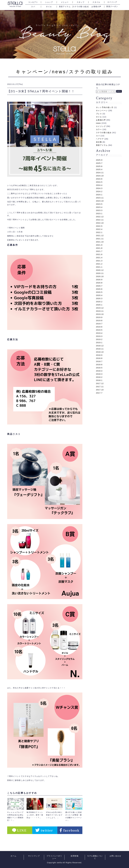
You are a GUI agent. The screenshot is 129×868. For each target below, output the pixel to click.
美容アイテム (65, 7)
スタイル (96, 2)
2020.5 (99, 292)
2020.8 (99, 283)
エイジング (112, 2)
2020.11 (100, 273)
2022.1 (99, 232)
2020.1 (99, 305)
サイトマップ (34, 856)
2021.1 (99, 267)
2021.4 (99, 258)
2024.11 (100, 173)
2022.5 (99, 226)
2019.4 (99, 333)
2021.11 (100, 239)
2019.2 (99, 339)
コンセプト (33, 2)
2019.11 (100, 311)
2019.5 (99, 330)
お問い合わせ (115, 856)
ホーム (13, 856)
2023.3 (99, 210)
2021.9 (99, 245)
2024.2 (99, 191)
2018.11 (100, 349)
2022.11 (100, 220)
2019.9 (99, 317)
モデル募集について (95, 857)
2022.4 (99, 229)
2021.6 (99, 254)
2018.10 (100, 352)
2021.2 (99, 264)
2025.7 (99, 163)
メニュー (65, 2)
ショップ (49, 2)
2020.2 (99, 302)
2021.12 (100, 236)
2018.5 (99, 368)
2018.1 (99, 380)
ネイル (49, 7)
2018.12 (100, 346)
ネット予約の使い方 (105, 107)
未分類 (99, 142)
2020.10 (100, 276)
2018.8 (99, 358)
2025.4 (99, 169)
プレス (99, 114)
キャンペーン (32, 72)
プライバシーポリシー (54, 857)
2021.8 (99, 248)
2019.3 (99, 336)
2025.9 (99, 160)
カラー (99, 129)
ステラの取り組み (81, 7)
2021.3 (99, 261)
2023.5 (99, 204)
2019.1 (99, 343)
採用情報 (75, 856)
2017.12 (100, 383)
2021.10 (100, 242)
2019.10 (100, 314)
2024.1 (99, 195)
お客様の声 (96, 7)
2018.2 (99, 377)
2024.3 (99, 188)
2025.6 (99, 166)
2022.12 (100, 217)
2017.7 (99, 393)
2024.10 (100, 176)
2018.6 (99, 365)
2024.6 (99, 179)
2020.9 (99, 280)
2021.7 (99, 251)
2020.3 (99, 298)
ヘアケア (100, 139)
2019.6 (99, 327)
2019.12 (100, 308)
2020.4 (99, 295)
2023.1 (99, 214)
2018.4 (99, 371)
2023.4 (99, 207)
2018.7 (99, 361)
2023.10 (100, 201)
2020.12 (100, 270)
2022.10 (100, 223)
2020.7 (99, 286)
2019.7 (99, 324)
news (59, 72)
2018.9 (99, 355)
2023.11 (100, 198)
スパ (33, 7)
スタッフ (81, 2)
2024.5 (99, 182)
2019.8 (99, 321)
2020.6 (99, 289)
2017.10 (100, 390)
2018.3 (99, 374)
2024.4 (99, 185)
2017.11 (100, 387)
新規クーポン (112, 7)
